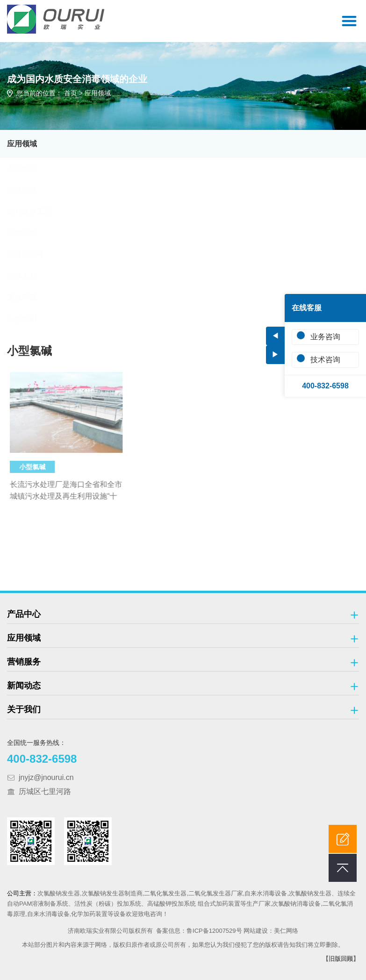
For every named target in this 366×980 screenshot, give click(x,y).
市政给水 (31, 168)
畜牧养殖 (31, 297)
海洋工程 (31, 276)
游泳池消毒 (35, 254)
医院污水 (31, 233)
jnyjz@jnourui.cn (46, 777)
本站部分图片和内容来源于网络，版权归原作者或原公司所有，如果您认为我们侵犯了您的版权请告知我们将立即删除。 (183, 945)
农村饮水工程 (38, 211)
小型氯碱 (31, 319)
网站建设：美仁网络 (271, 931)
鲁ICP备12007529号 (214, 931)
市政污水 (31, 190)
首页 (71, 93)
